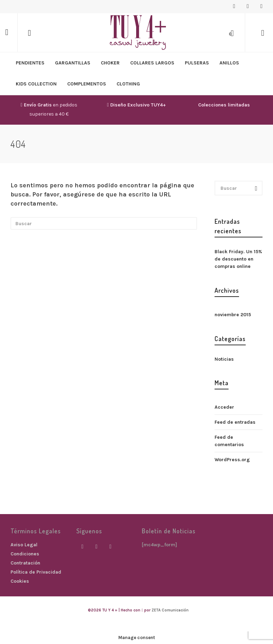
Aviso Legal (24, 545)
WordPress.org (232, 460)
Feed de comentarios (229, 441)
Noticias (224, 359)
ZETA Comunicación (170, 610)
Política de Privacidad (36, 572)
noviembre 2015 (233, 315)
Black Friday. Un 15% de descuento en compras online (238, 259)
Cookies (20, 581)
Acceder (224, 407)
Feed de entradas (235, 422)
